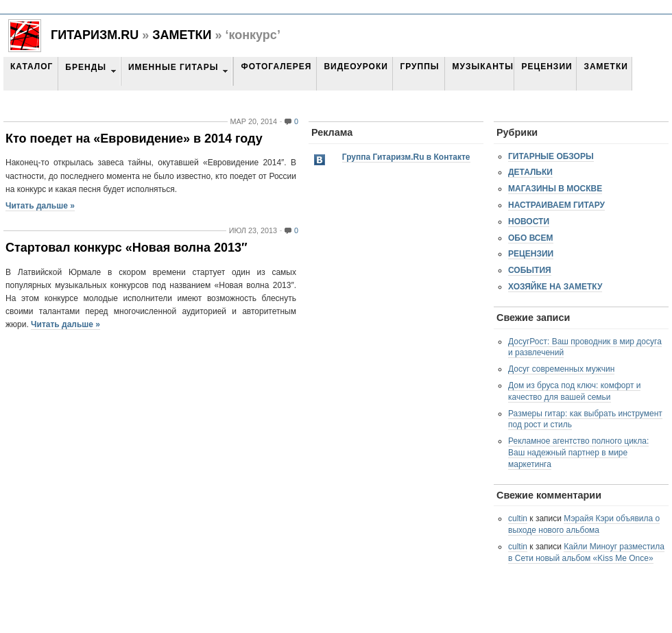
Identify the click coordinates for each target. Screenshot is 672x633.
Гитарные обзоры (551, 156)
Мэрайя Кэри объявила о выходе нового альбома (584, 524)
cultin (518, 518)
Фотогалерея (276, 67)
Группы (419, 67)
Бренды (86, 67)
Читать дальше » (40, 206)
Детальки (530, 172)
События (530, 270)
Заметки (182, 35)
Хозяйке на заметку (555, 287)
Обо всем (531, 238)
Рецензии (547, 67)
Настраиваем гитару (556, 205)
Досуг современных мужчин (561, 369)
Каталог (32, 67)
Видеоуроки (356, 67)
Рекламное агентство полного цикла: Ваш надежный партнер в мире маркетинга (578, 453)
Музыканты (482, 67)
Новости (529, 222)
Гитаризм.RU (95, 35)
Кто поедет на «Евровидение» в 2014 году (134, 139)
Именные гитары (173, 67)
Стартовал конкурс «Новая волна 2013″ (127, 248)
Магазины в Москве (555, 189)
